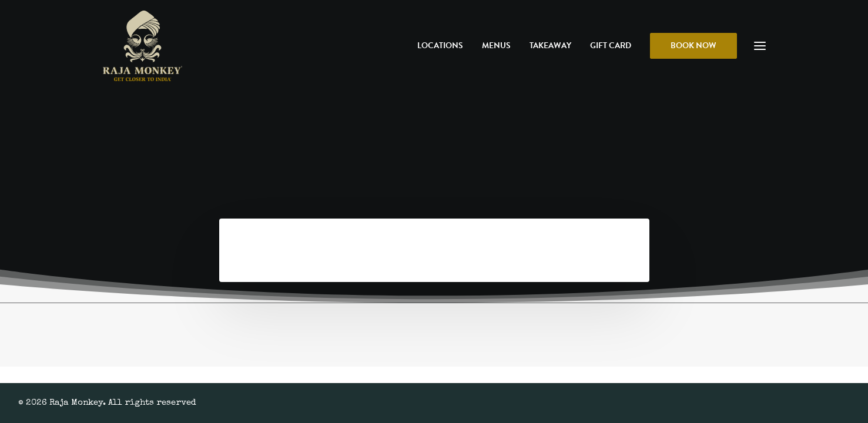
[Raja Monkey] (143, 46)
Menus (496, 46)
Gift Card (611, 46)
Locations (440, 46)
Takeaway (550, 46)
